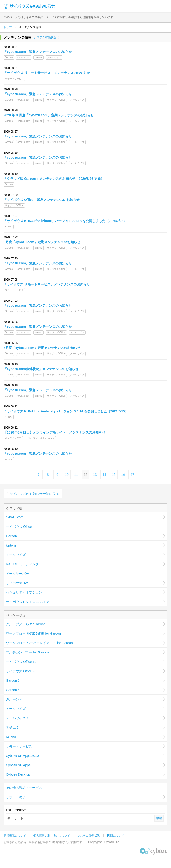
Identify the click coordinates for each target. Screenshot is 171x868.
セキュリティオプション (24, 592)
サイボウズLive (17, 583)
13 (95, 475)
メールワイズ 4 (17, 718)
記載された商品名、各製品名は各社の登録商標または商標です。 (44, 842)
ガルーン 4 (14, 699)
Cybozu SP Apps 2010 (22, 756)
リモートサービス (19, 746)
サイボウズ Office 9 (20, 671)
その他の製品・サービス (24, 788)
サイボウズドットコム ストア (28, 602)
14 (104, 475)
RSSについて (116, 836)
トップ (8, 27)
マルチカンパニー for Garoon (27, 652)
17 (132, 475)
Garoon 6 (13, 680)
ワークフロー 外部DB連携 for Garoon (33, 633)
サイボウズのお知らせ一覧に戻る (34, 494)
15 (114, 475)
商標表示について (15, 836)
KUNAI (11, 737)
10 (67, 475)
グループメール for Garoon (26, 624)
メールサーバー (17, 574)
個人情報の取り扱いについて (52, 836)
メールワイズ (16, 555)
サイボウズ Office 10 (21, 662)
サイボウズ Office (19, 527)
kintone (11, 545)
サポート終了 (16, 797)
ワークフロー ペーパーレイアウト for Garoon (39, 643)
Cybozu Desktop (18, 774)
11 (76, 475)
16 (123, 475)
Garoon (11, 536)
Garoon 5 (13, 690)
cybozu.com (15, 517)
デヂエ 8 (12, 727)
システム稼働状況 (45, 37)
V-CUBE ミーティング (22, 564)
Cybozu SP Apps (18, 765)
